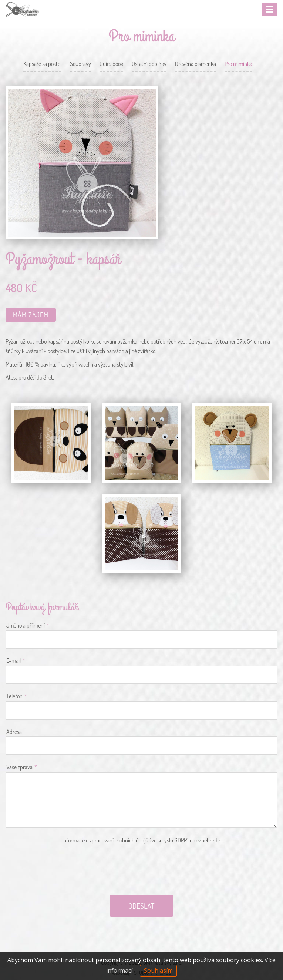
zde (216, 840)
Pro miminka (238, 64)
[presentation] (142, 869)
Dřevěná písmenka (196, 64)
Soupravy (80, 64)
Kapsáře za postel (42, 64)
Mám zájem (31, 315)
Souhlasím (158, 970)
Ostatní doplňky (149, 64)
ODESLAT (141, 906)
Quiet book (111, 64)
